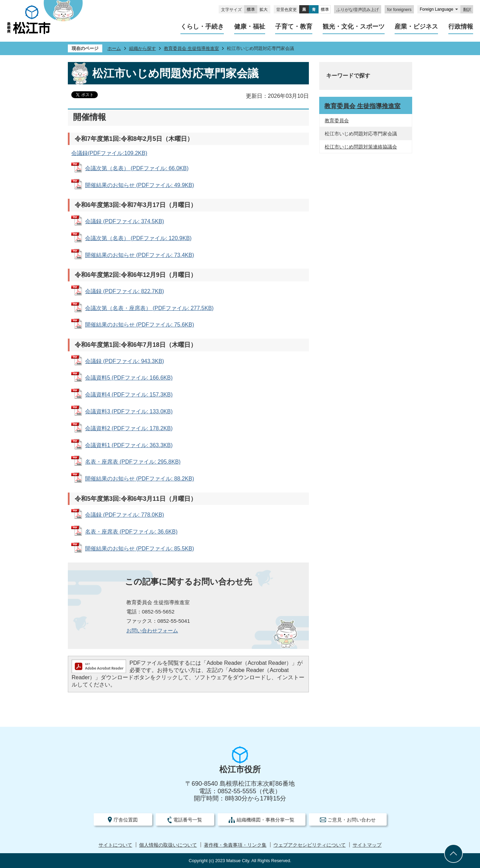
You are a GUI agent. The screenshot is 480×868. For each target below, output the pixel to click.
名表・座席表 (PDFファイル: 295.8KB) (133, 462)
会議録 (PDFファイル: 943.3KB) (124, 361)
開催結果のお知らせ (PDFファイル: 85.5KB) (139, 549)
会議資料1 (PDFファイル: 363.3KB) (129, 445)
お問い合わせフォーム (152, 631)
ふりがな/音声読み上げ (358, 10)
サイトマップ (367, 845)
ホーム (114, 48)
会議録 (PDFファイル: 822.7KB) (124, 291)
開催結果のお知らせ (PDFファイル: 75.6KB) (139, 325)
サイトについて (115, 845)
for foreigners (399, 10)
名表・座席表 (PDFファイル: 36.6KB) (131, 532)
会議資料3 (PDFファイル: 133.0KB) (129, 411)
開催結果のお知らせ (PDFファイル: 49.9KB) (139, 185)
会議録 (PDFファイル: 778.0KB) (124, 515)
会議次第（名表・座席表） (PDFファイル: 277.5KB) (149, 308)
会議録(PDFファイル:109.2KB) (109, 153)
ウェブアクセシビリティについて (310, 845)
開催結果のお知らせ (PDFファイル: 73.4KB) (139, 255)
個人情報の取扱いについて (168, 845)
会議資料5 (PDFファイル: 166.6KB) (129, 378)
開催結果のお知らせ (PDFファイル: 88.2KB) (139, 479)
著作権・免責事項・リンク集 (235, 845)
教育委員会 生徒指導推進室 (191, 48)
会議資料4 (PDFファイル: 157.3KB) (129, 395)
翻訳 (467, 10)
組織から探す (143, 48)
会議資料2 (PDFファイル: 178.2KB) (129, 428)
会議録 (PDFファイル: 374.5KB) (124, 221)
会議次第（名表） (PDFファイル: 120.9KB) (138, 238)
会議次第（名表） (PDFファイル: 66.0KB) (137, 168)
